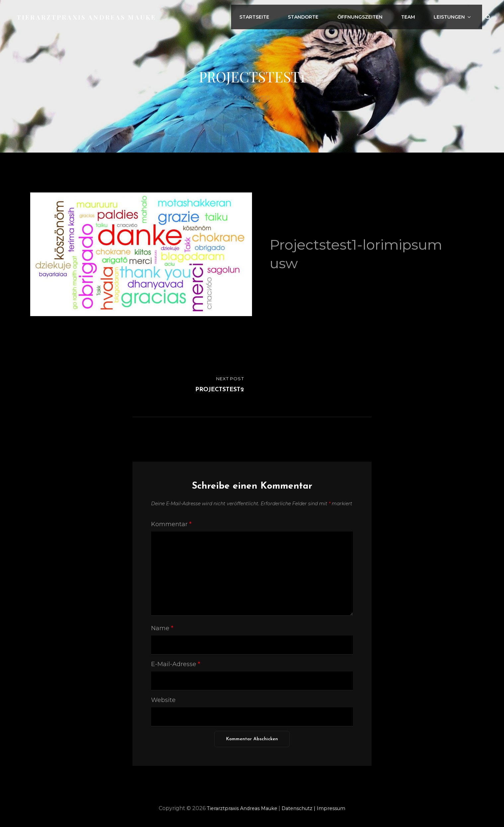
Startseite (275, 14)
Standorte (320, 14)
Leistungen (458, 14)
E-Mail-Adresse (176, 664)
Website (163, 700)
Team (417, 14)
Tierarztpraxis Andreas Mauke (89, 14)
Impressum (337, 808)
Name (162, 628)
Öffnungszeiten (373, 14)
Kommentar (171, 524)
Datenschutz (302, 808)
